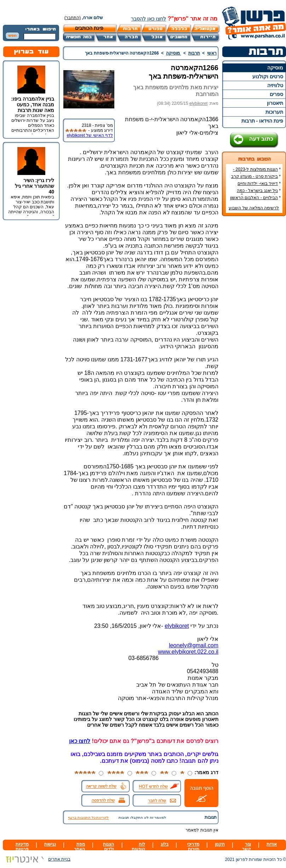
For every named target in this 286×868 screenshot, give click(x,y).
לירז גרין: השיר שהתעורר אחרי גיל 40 (35, 186)
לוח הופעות (138, 847)
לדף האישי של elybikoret (90, 135)
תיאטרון (275, 103)
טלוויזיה (275, 85)
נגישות (50, 844)
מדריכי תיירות (193, 847)
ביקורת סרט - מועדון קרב (254, 176)
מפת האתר (79, 847)
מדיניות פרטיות (22, 847)
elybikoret (198, 103)
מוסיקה (275, 68)
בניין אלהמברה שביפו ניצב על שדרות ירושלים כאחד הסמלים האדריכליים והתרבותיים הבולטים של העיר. (33, 125)
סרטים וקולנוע (268, 77)
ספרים (276, 94)
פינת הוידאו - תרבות (262, 121)
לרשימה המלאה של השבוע (254, 208)
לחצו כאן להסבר (148, 19)
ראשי (212, 53)
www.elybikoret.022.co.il (188, 652)
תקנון (220, 844)
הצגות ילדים (108, 847)
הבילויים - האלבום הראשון (254, 198)
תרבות (194, 53)
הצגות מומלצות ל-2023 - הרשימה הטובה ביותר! (257, 172)
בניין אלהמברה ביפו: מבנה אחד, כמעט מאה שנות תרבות (33, 105)
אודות (272, 844)
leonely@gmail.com (194, 645)
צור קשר (247, 847)
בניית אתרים (37, 859)
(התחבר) (73, 18)
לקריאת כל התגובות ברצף (88, 818)
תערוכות (274, 112)
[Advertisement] (254, 327)
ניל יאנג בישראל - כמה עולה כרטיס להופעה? (259, 193)
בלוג (165, 844)
